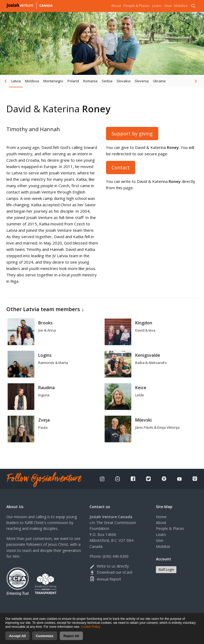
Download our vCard (111, 572)
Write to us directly (109, 566)
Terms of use (131, 615)
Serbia (107, 81)
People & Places (137, 6)
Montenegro (53, 81)
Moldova (32, 81)
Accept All (17, 639)
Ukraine (159, 81)
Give (168, 6)
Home (161, 517)
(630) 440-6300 (116, 556)
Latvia (16, 81)
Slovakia (124, 81)
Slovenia (142, 81)
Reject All (71, 639)
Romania (90, 81)
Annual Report (105, 579)
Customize (45, 639)
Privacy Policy (108, 615)
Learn (157, 6)
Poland (73, 81)
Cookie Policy (91, 630)
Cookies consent (157, 615)
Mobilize (181, 6)
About (116, 6)
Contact (121, 168)
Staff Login (166, 570)
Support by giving (132, 134)
